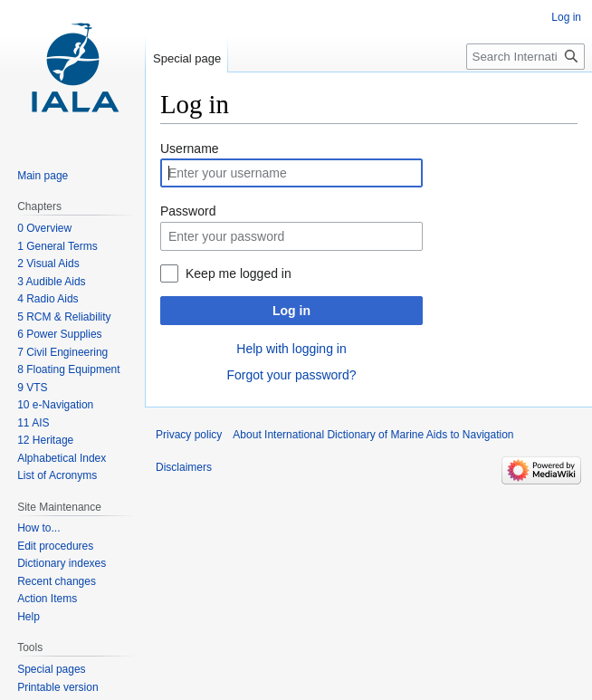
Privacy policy (189, 435)
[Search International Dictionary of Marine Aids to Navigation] (525, 57)
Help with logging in (291, 349)
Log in (291, 311)
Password (188, 211)
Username (190, 149)
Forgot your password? (291, 375)
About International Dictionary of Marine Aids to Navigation (373, 435)
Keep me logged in (239, 273)
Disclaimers (184, 467)
